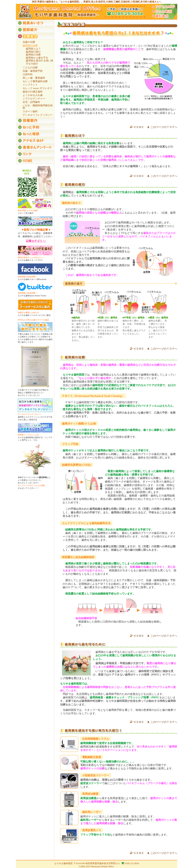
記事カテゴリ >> (36, 241)
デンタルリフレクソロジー (38, 115)
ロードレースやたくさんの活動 (31, 485)
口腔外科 (28, 74)
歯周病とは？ (33, 49)
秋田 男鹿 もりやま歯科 (28, 210)
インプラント (30, 85)
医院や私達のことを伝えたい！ (31, 257)
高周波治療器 (90, 794)
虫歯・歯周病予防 (33, 71)
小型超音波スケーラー (96, 775)
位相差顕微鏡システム (96, 739)
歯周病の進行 (33, 52)
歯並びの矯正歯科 (33, 92)
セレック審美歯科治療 (35, 81)
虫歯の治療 (29, 42)
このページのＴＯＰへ (164, 127)
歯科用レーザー (92, 812)
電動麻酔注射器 (92, 757)
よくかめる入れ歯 (33, 95)
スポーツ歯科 (30, 111)
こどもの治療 (30, 67)
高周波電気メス (92, 830)
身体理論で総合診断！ (27, 277)
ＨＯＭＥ (139, 127)
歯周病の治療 (33, 55)
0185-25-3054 (132, 863)
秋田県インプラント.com (28, 435)
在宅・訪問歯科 (31, 102)
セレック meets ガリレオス (37, 88)
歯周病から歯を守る (37, 58)
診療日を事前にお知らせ (28, 313)
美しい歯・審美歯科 (34, 78)
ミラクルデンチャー (34, 99)
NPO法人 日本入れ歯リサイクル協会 (34, 320)
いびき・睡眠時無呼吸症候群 (38, 107)
